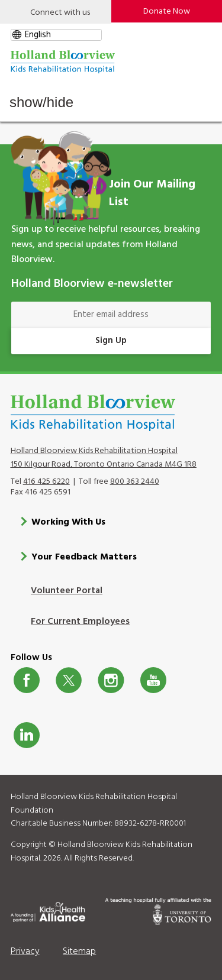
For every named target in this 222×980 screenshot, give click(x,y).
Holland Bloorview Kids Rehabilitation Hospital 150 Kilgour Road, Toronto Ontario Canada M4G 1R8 (104, 458)
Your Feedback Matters (84, 557)
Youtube (153, 680)
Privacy (25, 952)
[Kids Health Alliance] (48, 910)
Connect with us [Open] (60, 13)
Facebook (27, 680)
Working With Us (68, 522)
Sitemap (79, 952)
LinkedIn (27, 735)
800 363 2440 (135, 482)
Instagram (111, 680)
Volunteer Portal (67, 591)
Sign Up (111, 341)
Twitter (69, 680)
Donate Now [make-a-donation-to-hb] (167, 12)
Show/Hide (41, 102)
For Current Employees (80, 622)
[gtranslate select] (56, 35)
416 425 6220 (46, 482)
